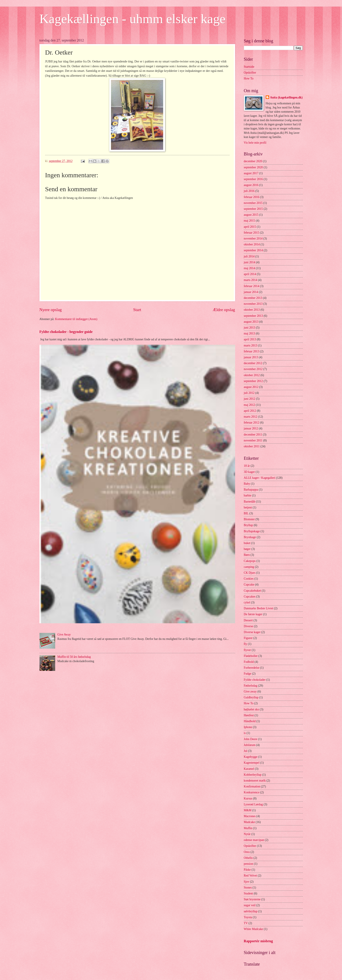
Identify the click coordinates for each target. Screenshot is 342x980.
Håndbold (250, 721)
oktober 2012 (252, 375)
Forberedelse (252, 668)
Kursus (248, 798)
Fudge (248, 674)
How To (249, 78)
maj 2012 (250, 405)
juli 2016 (249, 191)
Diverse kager (252, 632)
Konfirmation (252, 786)
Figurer (248, 638)
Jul (246, 751)
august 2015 (251, 215)
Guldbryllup (251, 697)
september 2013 (253, 316)
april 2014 (250, 274)
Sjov (247, 882)
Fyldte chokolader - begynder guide (66, 332)
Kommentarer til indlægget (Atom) (76, 319)
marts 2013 (251, 345)
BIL (246, 513)
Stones (248, 888)
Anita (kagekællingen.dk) (286, 97)
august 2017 (251, 173)
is (245, 733)
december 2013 (253, 298)
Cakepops (250, 561)
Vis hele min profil (255, 143)
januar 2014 (251, 292)
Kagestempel (252, 763)
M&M (248, 810)
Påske (247, 870)
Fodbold (249, 662)
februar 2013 (252, 351)
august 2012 (251, 387)
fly (245, 644)
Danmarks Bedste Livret (259, 608)
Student (248, 893)
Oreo (247, 852)
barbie (248, 495)
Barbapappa (251, 490)
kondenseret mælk (255, 781)
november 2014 (253, 239)
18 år (247, 466)
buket (247, 543)
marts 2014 (251, 280)
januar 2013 (251, 357)
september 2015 (253, 209)
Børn (247, 555)
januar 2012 (251, 428)
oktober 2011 (252, 446)
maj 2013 (250, 333)
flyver (247, 650)
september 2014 (253, 250)
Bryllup (248, 525)
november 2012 (253, 369)
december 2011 (253, 435)
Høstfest (249, 715)
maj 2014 (250, 268)
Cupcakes (250, 597)
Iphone (248, 727)
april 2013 (250, 339)
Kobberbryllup (253, 775)
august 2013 (251, 322)
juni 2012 (250, 399)
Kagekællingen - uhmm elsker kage (133, 19)
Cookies (249, 579)
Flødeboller (251, 656)
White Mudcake (254, 929)
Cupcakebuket (252, 591)
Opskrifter (250, 73)
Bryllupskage (252, 531)
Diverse (249, 626)
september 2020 (253, 167)
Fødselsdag (251, 686)
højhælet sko (251, 709)
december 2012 (253, 363)
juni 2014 (250, 262)
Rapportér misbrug (258, 941)
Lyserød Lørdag (253, 804)
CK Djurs (250, 573)
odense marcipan (254, 840)
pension (249, 864)
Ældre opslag (224, 310)
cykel (247, 602)
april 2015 (250, 227)
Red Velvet (251, 876)
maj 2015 (250, 221)
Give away (250, 692)
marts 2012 (251, 417)
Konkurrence (252, 792)
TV (246, 923)
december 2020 (253, 161)
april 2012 (250, 411)
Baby (247, 484)
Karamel (249, 769)
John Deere (251, 739)
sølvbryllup (251, 911)
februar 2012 (252, 423)
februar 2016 (252, 197)
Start (137, 310)
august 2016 (251, 185)
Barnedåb (250, 502)
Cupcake (249, 585)
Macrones (250, 816)
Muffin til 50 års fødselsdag (74, 657)
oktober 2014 (252, 244)
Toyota (248, 917)
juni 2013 (250, 328)
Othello (248, 858)
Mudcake (249, 822)
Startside (249, 67)
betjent (248, 507)
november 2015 (253, 203)
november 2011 (253, 440)
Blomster (249, 519)
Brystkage (250, 537)
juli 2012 (249, 393)
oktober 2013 (252, 310)
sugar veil (250, 905)
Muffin (248, 828)
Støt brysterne (252, 899)
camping (249, 567)
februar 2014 (252, 286)
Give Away (64, 635)
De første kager (253, 614)
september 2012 (253, 381)
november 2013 (253, 304)
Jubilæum (250, 745)
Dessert (248, 620)
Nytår (247, 834)
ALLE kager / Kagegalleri (260, 478)
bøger (247, 549)
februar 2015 (252, 233)
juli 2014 (249, 256)
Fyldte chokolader (255, 680)
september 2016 (253, 179)
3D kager (249, 472)
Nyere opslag (51, 310)
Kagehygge (251, 757)
